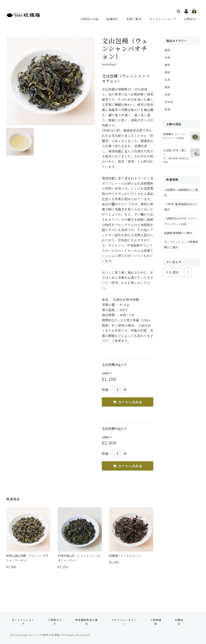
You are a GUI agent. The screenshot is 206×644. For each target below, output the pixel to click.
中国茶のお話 (90, 19)
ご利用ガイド (55, 622)
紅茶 (167, 80)
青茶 (167, 72)
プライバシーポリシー (124, 622)
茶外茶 (169, 102)
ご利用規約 (156, 622)
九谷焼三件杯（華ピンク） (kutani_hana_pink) (176, 156)
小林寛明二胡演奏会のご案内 (181, 192)
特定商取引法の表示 (87, 622)
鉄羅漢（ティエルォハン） (126, 556)
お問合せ (190, 19)
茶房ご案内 (134, 19)
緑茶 (167, 50)
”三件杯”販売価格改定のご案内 (181, 207)
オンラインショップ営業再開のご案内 (181, 244)
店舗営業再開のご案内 (178, 233)
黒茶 (167, 87)
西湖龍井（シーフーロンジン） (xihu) (175, 136)
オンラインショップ (163, 19)
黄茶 (167, 65)
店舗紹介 (113, 19)
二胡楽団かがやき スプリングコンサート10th (181, 221)
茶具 (167, 109)
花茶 (167, 94)
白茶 (167, 57)
